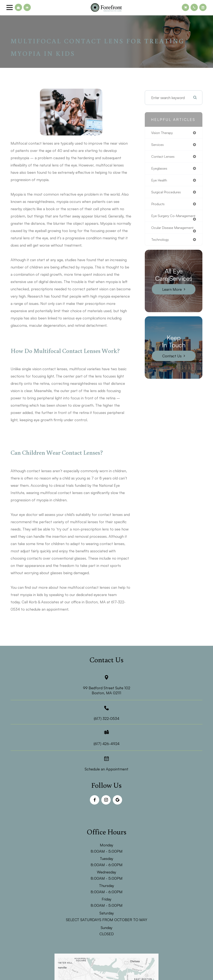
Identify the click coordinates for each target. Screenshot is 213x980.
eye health (160, 181)
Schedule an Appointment (106, 769)
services (158, 145)
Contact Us (172, 365)
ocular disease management (163, 235)
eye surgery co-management (164, 219)
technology (160, 249)
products (158, 206)
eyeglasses (160, 169)
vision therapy (163, 133)
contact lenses (164, 157)
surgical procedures (167, 193)
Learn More (172, 299)
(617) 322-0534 (107, 718)
